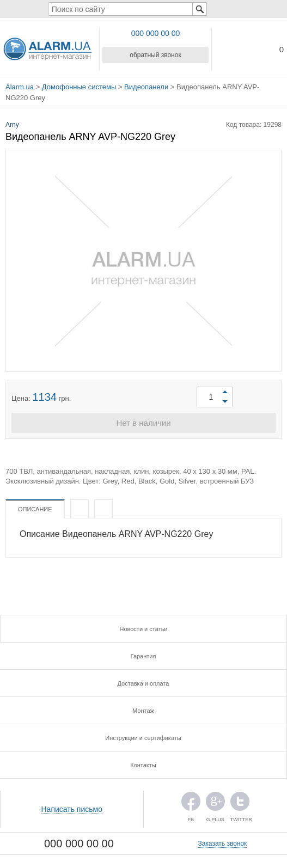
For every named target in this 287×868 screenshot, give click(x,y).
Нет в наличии (143, 423)
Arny (12, 125)
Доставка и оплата (143, 683)
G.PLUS (215, 804)
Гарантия (143, 656)
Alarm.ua (20, 87)
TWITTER (240, 804)
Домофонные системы (79, 87)
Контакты (143, 765)
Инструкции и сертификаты (143, 738)
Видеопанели (146, 87)
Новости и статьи (143, 629)
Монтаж (143, 711)
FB (191, 804)
